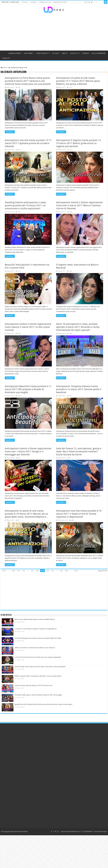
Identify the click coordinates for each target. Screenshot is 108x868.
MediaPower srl (75, 831)
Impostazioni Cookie (60, 2)
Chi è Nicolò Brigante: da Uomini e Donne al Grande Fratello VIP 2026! (38, 638)
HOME (4, 53)
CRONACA (86, 53)
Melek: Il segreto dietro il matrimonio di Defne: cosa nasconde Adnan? (38, 676)
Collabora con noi (45, 2)
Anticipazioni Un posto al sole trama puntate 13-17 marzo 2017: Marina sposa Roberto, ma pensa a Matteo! (78, 81)
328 (37, 571)
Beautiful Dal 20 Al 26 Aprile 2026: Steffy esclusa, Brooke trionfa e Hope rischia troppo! (43, 704)
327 (32, 571)
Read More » (10, 132)
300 (13, 571)
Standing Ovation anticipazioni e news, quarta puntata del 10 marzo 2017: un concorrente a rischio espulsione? (26, 205)
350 (66, 571)
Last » (76, 571)
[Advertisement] (54, 32)
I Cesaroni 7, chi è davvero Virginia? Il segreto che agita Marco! (36, 629)
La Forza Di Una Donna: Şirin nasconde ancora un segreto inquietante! (38, 657)
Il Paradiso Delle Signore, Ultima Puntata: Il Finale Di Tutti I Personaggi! (38, 695)
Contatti (33, 2)
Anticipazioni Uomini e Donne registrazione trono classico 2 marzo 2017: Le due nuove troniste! (28, 327)
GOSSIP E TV (74, 53)
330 (48, 571)
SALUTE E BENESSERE (99, 53)
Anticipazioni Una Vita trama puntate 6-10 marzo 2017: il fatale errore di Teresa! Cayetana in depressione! (79, 514)
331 (53, 571)
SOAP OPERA (28, 53)
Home (3, 67)
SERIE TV (65, 53)
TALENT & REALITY (42, 53)
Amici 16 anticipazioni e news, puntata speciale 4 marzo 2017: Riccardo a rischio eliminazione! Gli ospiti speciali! (78, 327)
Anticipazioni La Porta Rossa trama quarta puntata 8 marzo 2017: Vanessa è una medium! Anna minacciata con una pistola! (28, 81)
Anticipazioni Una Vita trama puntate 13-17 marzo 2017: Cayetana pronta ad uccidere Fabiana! (28, 143)
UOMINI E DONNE (14, 53)
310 (18, 571)
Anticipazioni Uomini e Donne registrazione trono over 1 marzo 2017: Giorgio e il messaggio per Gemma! (28, 451)
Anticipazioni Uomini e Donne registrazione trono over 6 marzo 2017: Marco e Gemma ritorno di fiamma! (79, 205)
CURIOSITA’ (6, 58)
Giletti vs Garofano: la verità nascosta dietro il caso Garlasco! (35, 648)
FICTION (55, 53)
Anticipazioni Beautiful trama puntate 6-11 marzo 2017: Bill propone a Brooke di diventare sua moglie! (28, 389)
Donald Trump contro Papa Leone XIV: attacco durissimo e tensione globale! (40, 667)
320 (24, 571)
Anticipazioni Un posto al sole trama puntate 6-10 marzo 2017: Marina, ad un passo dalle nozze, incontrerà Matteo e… (27, 514)
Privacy (25, 2)
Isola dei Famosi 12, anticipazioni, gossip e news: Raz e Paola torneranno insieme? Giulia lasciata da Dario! (79, 451)
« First (4, 571)
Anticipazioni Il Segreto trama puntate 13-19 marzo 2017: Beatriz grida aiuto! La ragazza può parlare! (79, 143)
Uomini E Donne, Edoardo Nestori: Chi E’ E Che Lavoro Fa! (33, 685)
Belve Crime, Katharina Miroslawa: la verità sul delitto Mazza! (35, 619)
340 (61, 571)
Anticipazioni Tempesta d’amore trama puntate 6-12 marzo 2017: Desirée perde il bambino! (79, 389)
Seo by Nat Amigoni (100, 831)
